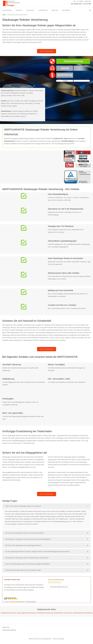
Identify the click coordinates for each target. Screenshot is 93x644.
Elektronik (7, 10)
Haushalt (30, 10)
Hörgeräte (43, 10)
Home (4, 15)
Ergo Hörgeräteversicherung (26, 613)
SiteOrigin (62, 639)
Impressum (6, 627)
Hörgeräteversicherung (8, 613)
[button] (46, 506)
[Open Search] (90, 10)
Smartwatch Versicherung (45, 613)
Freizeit (19, 10)
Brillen (55, 10)
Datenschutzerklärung (9, 630)
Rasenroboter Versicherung (63, 613)
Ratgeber (66, 10)
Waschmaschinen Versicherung (83, 613)
